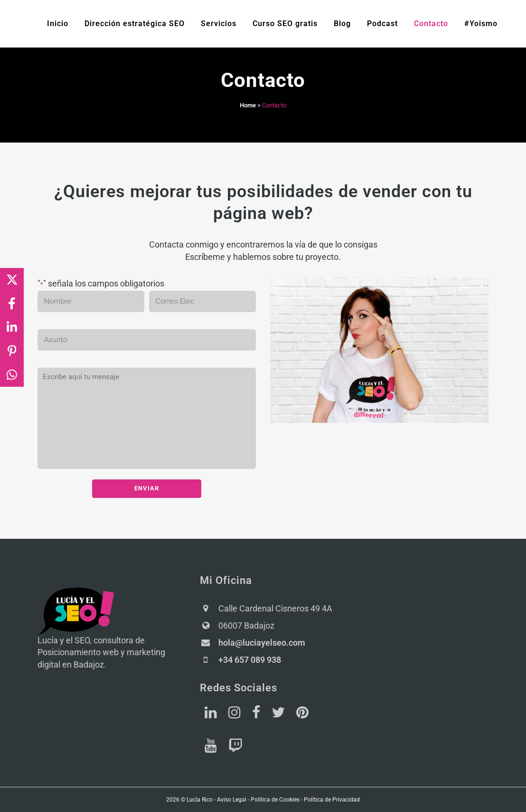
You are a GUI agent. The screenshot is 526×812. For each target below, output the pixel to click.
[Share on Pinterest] (12, 351)
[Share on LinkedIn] (12, 327)
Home (248, 105)
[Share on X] (12, 280)
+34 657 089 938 (250, 659)
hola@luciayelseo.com (262, 642)
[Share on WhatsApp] (12, 375)
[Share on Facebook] (12, 304)
